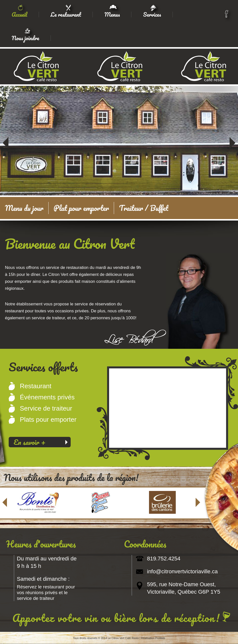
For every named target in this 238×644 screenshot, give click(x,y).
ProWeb (160, 638)
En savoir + (30, 442)
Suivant (233, 139)
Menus (112, 15)
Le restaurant (66, 15)
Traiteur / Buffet (144, 208)
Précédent (5, 139)
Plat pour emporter (81, 208)
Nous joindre (25, 38)
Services (152, 15)
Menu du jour (24, 208)
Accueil (19, 15)
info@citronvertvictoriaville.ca (182, 571)
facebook (228, 16)
